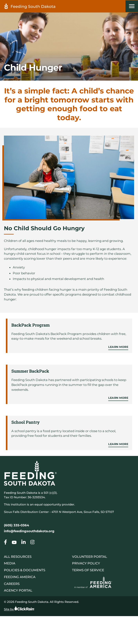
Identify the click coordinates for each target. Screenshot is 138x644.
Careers (12, 584)
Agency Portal (18, 590)
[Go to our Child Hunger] (5, 543)
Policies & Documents (25, 570)
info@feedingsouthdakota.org (29, 531)
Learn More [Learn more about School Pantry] (118, 444)
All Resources (18, 557)
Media (10, 563)
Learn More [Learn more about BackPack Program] (118, 347)
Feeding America (20, 577)
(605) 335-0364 (16, 525)
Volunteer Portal (90, 557)
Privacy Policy (86, 563)
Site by (19, 608)
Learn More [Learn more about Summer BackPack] (118, 398)
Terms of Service (88, 570)
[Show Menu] (132, 6)
